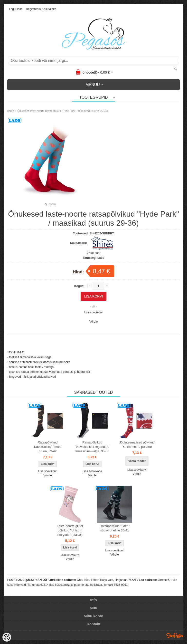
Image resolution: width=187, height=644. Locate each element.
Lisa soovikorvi (94, 312)
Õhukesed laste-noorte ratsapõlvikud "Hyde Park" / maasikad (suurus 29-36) (63, 111)
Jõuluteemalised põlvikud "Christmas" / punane (137, 445)
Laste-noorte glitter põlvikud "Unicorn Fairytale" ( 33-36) (70, 530)
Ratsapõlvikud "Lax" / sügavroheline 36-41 (115, 528)
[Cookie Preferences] (7, 637)
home (11, 111)
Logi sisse (16, 9)
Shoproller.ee (175, 635)
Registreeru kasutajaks (41, 9)
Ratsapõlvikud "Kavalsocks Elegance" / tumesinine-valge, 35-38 (92, 447)
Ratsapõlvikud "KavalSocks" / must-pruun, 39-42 (48, 447)
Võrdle (94, 322)
